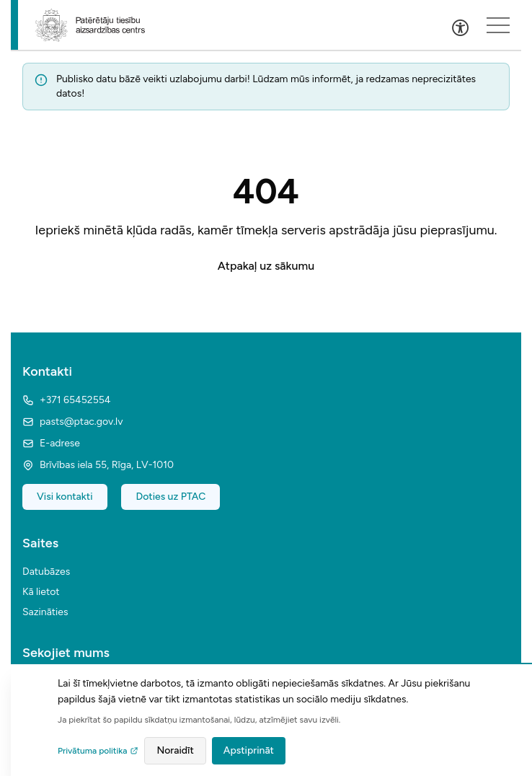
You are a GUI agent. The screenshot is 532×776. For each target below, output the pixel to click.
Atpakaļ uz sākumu (266, 266)
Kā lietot (41, 592)
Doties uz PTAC (170, 497)
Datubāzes (46, 572)
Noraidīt (175, 750)
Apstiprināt (249, 750)
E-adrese (51, 443)
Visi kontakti (65, 497)
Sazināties (45, 612)
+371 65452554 (66, 400)
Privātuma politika (98, 751)
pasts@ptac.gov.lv (72, 422)
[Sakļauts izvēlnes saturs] (498, 25)
